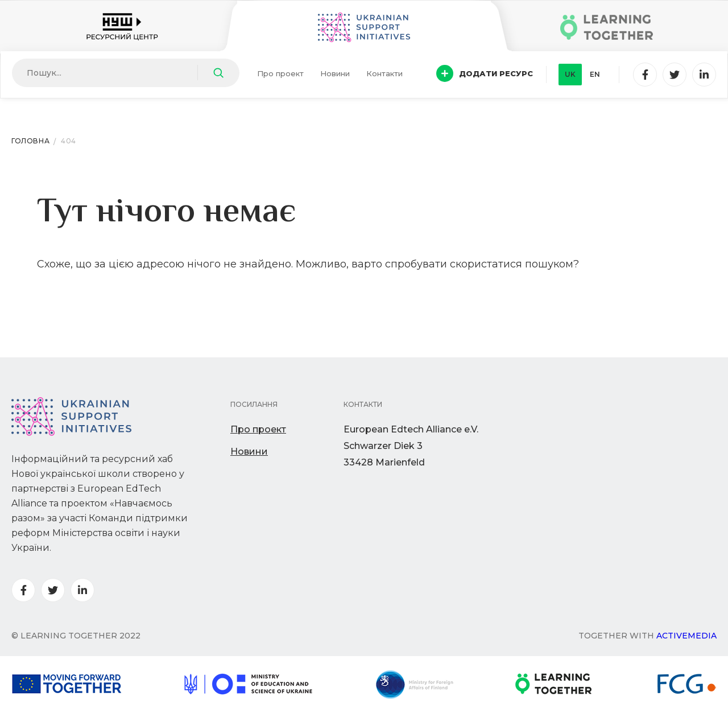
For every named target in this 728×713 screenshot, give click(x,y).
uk (570, 74)
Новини (335, 73)
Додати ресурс (485, 73)
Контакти (384, 73)
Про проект (280, 73)
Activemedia (686, 636)
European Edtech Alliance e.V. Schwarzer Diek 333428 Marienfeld (411, 446)
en (595, 74)
